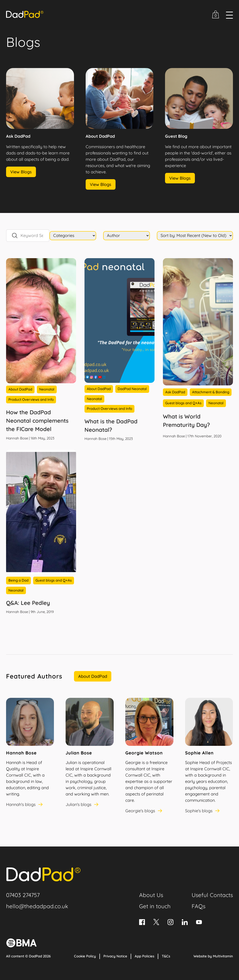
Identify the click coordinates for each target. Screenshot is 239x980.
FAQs (199, 906)
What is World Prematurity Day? (186, 421)
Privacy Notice (115, 956)
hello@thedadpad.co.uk (37, 906)
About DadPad (93, 676)
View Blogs (21, 172)
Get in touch (155, 906)
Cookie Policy (85, 956)
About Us (151, 895)
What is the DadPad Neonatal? (111, 425)
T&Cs (166, 956)
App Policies (144, 956)
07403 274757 (23, 895)
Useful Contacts (212, 895)
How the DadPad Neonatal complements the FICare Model (37, 421)
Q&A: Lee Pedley (28, 603)
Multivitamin (223, 956)
